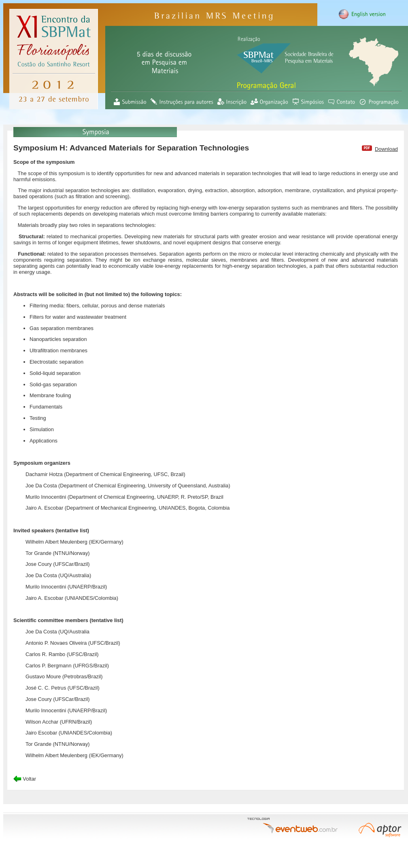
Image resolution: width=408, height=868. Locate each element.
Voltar (25, 779)
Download (386, 149)
